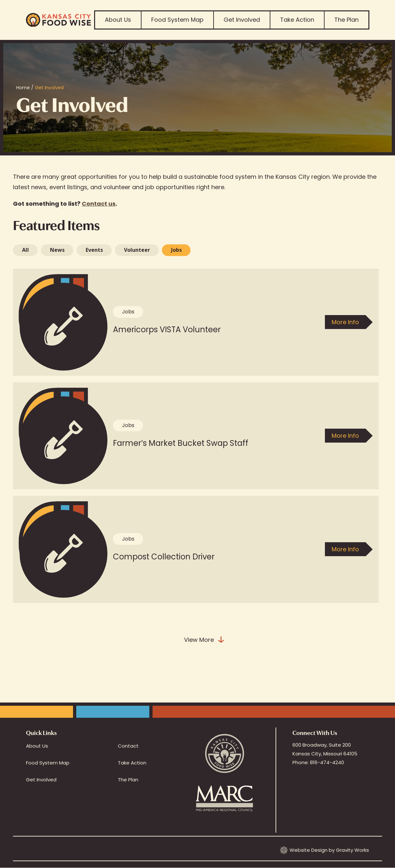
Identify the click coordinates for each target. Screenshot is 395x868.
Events (94, 250)
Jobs (176, 250)
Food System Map (177, 20)
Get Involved (242, 20)
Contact (128, 746)
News (57, 250)
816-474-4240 (327, 762)
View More (204, 640)
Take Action (297, 20)
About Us (118, 20)
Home (23, 88)
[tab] (25, 250)
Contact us (99, 204)
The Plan (346, 20)
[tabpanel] (198, 464)
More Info (345, 322)
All (25, 250)
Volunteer (137, 250)
